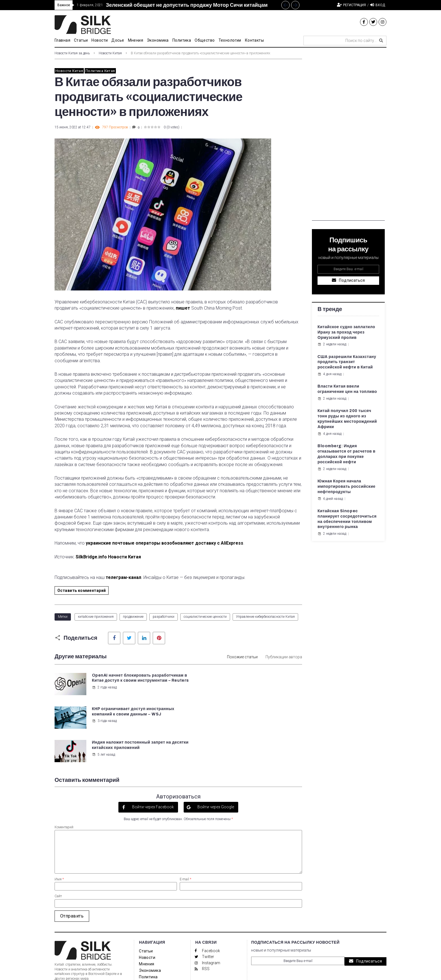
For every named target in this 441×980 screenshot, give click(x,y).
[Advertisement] (348, 136)
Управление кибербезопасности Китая (265, 617)
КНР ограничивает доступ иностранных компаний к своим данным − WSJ (253, 681)
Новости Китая (110, 53)
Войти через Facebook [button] (153, 773)
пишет (183, 308)
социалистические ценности (205, 617)
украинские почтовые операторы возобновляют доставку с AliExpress (165, 543)
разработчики (164, 617)
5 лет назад (103, 721)
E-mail (185, 845)
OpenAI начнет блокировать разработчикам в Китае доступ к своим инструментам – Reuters (132, 681)
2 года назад (104, 693)
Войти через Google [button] (215, 773)
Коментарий (64, 793)
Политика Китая (100, 71)
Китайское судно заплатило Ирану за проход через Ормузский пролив (346, 332)
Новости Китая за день (72, 53)
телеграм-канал (123, 577)
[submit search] (381, 41)
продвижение (133, 617)
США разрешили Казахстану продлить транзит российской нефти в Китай (347, 362)
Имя (59, 845)
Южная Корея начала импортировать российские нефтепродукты (346, 486)
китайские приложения (96, 617)
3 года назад (232, 693)
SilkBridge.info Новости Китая (108, 557)
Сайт (58, 862)
